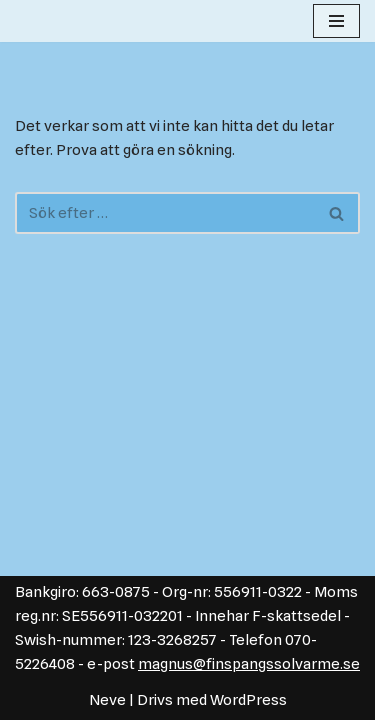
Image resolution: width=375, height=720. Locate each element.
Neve (107, 700)
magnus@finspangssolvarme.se (249, 664)
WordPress (248, 700)
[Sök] (165, 213)
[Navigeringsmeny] (336, 21)
